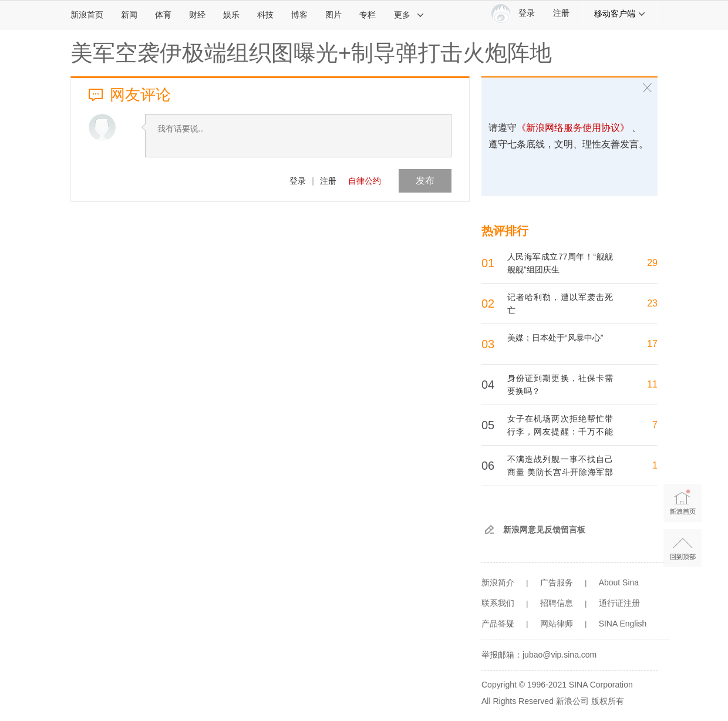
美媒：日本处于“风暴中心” (555, 338)
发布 (425, 181)
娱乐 (231, 15)
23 (652, 303)
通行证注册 (619, 603)
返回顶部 (682, 548)
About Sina (619, 582)
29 (652, 263)
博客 (299, 15)
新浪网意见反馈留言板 (544, 530)
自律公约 (365, 181)
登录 (298, 181)
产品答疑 (498, 624)
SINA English (623, 624)
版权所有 (608, 701)
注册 (561, 13)
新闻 (129, 15)
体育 (163, 15)
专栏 (368, 15)
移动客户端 (620, 14)
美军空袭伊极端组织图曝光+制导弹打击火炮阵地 (311, 53)
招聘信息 (557, 603)
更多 (409, 15)
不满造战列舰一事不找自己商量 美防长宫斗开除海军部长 (560, 472)
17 (652, 344)
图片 (333, 15)
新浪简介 (498, 582)
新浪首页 (87, 15)
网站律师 (557, 624)
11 (652, 384)
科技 (265, 15)
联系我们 (498, 603)
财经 (197, 15)
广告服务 (557, 582)
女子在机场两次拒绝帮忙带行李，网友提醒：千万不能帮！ (560, 432)
